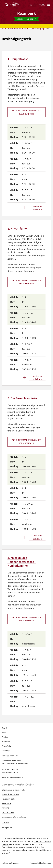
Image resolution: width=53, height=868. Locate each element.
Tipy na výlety (8, 813)
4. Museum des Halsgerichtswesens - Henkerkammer (22, 562)
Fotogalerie (7, 828)
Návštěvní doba (9, 799)
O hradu (5, 823)
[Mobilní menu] (45, 5)
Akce (4, 733)
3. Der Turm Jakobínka (22, 398)
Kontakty (6, 751)
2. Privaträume (17, 229)
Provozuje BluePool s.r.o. (41, 863)
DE (32, 5)
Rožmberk (27, 13)
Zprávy (5, 737)
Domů (4, 728)
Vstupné (5, 808)
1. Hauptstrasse (18, 59)
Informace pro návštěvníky (13, 790)
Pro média (6, 746)
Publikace (6, 742)
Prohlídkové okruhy (10, 795)
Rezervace (6, 804)
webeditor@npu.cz (10, 863)
